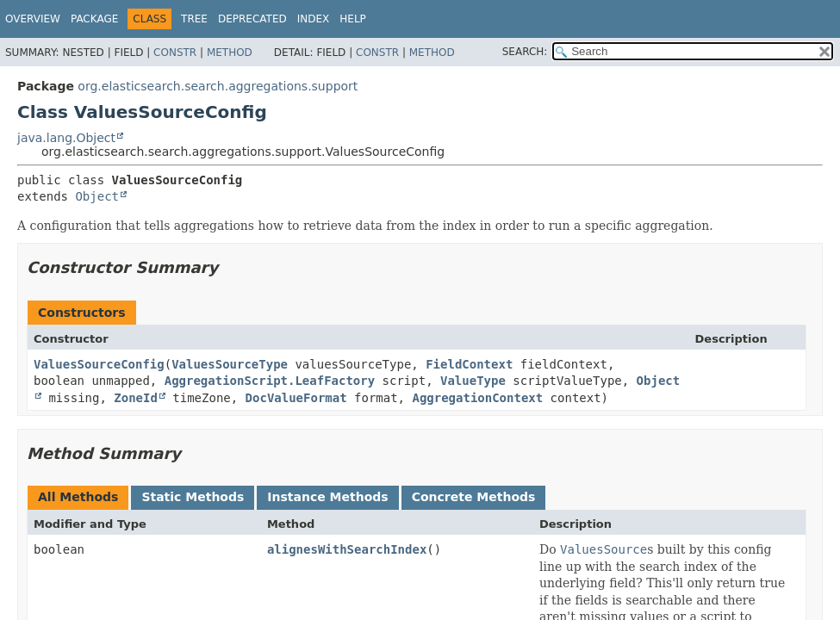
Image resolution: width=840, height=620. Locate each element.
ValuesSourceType (230, 364)
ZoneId (136, 398)
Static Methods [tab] (193, 497)
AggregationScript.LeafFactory (270, 381)
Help (353, 19)
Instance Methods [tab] (327, 497)
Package (94, 19)
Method (230, 53)
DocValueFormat (296, 398)
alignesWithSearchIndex (347, 549)
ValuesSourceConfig (99, 364)
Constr (175, 53)
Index (314, 19)
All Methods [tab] (78, 497)
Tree (194, 19)
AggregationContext (477, 398)
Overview (33, 19)
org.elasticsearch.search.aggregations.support (218, 86)
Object (97, 196)
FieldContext (469, 364)
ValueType (473, 381)
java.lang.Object (66, 138)
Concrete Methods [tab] (474, 497)
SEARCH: (525, 52)
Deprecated (252, 19)
